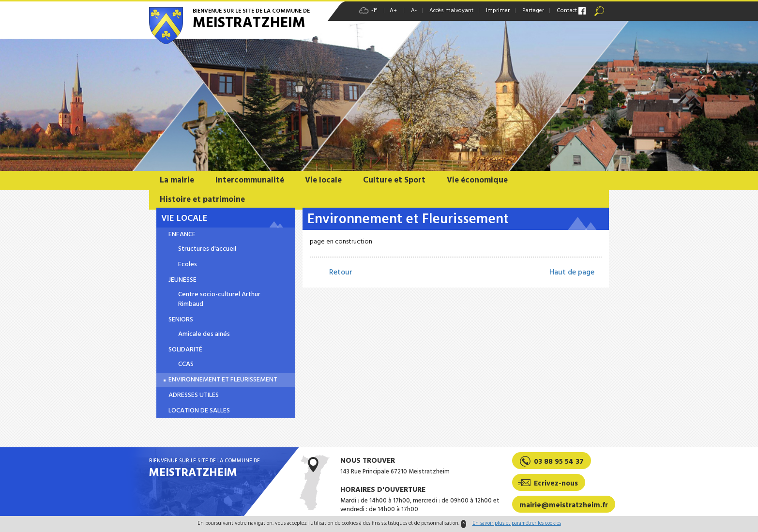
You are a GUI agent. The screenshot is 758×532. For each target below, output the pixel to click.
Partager (533, 11)
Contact (567, 11)
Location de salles (199, 411)
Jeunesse (182, 280)
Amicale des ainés (204, 334)
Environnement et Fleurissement (223, 380)
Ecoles (188, 265)
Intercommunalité (250, 180)
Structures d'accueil (207, 249)
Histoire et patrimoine (202, 200)
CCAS (186, 365)
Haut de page (572, 273)
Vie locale (323, 180)
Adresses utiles (194, 395)
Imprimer (498, 11)
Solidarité (185, 350)
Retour (341, 273)
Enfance (182, 235)
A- (414, 11)
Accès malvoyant (451, 11)
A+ (393, 11)
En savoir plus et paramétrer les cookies (517, 523)
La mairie (177, 180)
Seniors (181, 320)
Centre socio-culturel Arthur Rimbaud (219, 300)
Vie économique (477, 180)
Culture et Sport (394, 180)
